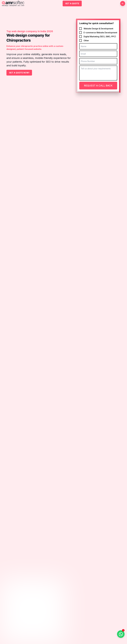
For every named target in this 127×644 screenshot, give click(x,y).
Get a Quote (72, 3)
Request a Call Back (98, 86)
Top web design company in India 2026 (30, 31)
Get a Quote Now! (19, 73)
